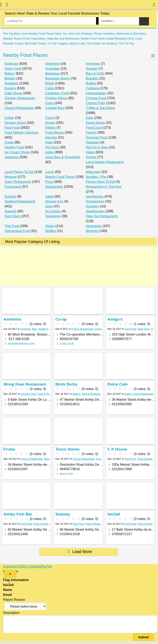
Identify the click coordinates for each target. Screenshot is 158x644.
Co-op (61, 319)
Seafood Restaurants (20, 201)
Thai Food (12, 226)
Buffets (91, 83)
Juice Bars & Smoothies (63, 157)
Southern (92, 206)
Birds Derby (66, 384)
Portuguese (13, 187)
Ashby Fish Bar (18, 514)
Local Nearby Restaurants (105, 162)
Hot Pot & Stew (97, 147)
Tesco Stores (67, 449)
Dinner (50, 123)
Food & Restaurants (82, 329)
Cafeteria (92, 88)
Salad (49, 196)
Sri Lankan (53, 211)
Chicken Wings (56, 98)
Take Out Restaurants (102, 216)
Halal (49, 142)
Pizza (49, 182)
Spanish (10, 211)
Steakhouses (95, 211)
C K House (117, 449)
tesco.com (66, 474)
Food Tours (143, 329)
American (12, 64)
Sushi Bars (12, 216)
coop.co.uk (67, 344)
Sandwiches (95, 196)
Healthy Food (14, 147)
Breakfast (12, 83)
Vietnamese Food (17, 231)
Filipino (51, 128)
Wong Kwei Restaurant (25, 384)
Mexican (11, 177)
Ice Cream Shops (17, 152)
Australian (53, 69)
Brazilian (92, 78)
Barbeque (52, 73)
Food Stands (55, 133)
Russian (10, 196)
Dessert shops (15, 123)
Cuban (9, 118)
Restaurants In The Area (104, 187)
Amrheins (12, 319)
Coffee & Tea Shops (100, 108)
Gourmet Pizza (97, 137)
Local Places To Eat (19, 172)
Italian (90, 152)
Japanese (12, 157)
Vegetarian (94, 226)
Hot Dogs (52, 147)
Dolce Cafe (117, 384)
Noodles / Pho (96, 177)
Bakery (10, 73)
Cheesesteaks (96, 93)
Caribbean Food (57, 93)
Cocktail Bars (55, 108)
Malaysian (93, 172)
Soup (49, 206)
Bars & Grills (95, 73)
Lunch (50, 172)
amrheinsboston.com (21, 344)
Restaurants (54, 187)
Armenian (93, 64)
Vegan (50, 226)
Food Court (94, 128)
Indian (50, 152)
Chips (49, 103)
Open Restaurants (18, 182)
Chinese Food (96, 98)
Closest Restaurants (19, 108)
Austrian (92, 69)
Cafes (50, 88)
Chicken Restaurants (20, 98)
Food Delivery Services (21, 133)
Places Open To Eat (100, 182)
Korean (91, 157)
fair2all (114, 514)
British (50, 83)
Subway (63, 514)
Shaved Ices (54, 201)
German (51, 137)
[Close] (10, 574)
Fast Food (12, 128)
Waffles (51, 231)
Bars (34, 329)
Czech (50, 118)
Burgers (10, 88)
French (91, 133)
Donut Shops (95, 123)
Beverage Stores (58, 78)
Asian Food (13, 69)
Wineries (92, 231)
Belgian (10, 78)
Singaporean (95, 201)
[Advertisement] (79, 267)
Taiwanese (53, 216)
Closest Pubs (95, 103)
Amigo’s (115, 319)
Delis (89, 118)
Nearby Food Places (25, 55)
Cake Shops (13, 93)
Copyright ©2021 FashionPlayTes (28, 566)
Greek (9, 142)
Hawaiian (93, 142)
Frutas (9, 449)
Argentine (52, 64)
